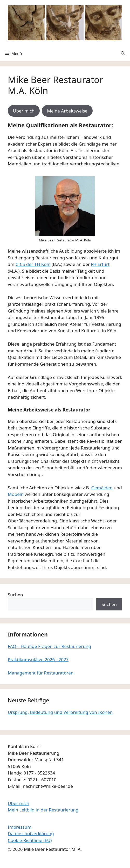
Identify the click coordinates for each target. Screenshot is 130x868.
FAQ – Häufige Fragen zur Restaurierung (49, 646)
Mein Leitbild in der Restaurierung (43, 810)
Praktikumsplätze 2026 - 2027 (38, 660)
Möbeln (16, 494)
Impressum (20, 827)
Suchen (15, 595)
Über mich (24, 111)
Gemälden (102, 488)
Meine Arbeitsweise (67, 111)
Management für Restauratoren (41, 673)
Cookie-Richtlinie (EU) (30, 840)
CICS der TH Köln (33, 264)
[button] (123, 53)
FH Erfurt (100, 264)
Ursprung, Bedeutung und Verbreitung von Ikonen (60, 712)
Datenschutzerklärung (31, 833)
